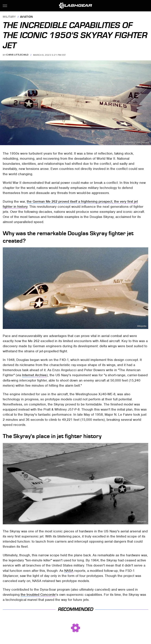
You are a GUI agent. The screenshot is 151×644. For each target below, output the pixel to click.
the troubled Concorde (38, 595)
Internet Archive (34, 375)
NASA (69, 571)
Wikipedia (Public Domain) (137, 143)
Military (9, 17)
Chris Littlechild (17, 55)
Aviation (27, 17)
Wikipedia (142, 326)
